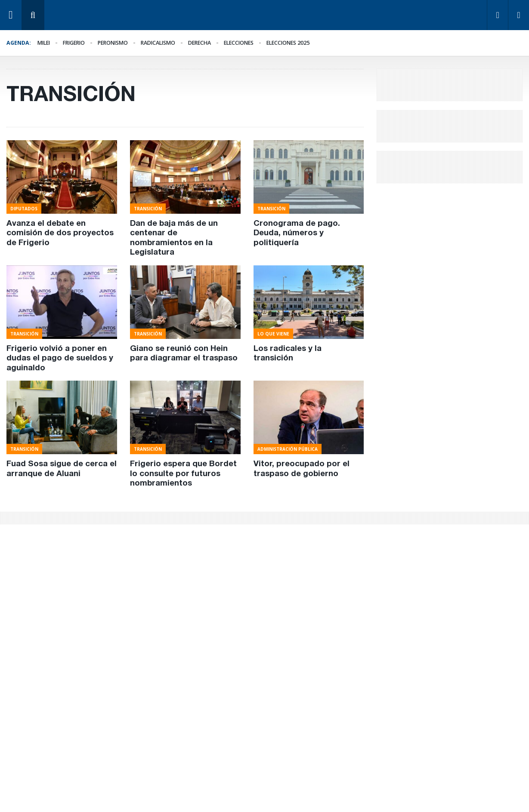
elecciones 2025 (288, 43)
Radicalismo (158, 43)
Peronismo (113, 43)
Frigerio (74, 43)
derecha (200, 43)
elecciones (239, 43)
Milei (44, 43)
